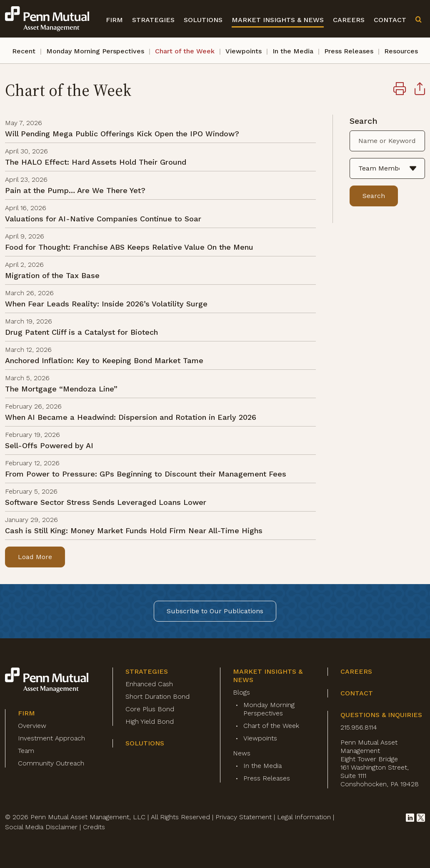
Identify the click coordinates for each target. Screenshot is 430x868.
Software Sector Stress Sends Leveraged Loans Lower (106, 502)
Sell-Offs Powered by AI (49, 445)
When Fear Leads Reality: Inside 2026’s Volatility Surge (106, 304)
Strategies (153, 20)
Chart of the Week (185, 51)
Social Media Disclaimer (41, 827)
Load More (35, 557)
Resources (401, 51)
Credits (94, 827)
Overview (32, 726)
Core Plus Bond (150, 709)
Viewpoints (244, 51)
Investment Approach (51, 738)
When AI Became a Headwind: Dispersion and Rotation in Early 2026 (131, 417)
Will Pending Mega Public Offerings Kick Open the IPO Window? (122, 134)
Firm (114, 20)
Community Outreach (51, 763)
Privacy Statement (244, 817)
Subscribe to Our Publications (215, 611)
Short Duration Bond (157, 696)
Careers (349, 20)
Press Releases (349, 51)
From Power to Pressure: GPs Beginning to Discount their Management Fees (146, 474)
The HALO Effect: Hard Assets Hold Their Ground (96, 162)
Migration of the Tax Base (52, 275)
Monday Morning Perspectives (95, 51)
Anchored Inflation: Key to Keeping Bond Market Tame (104, 360)
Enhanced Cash (149, 684)
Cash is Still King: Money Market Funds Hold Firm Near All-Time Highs (134, 531)
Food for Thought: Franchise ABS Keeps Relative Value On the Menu (129, 247)
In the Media (293, 51)
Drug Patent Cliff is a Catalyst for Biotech (81, 332)
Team (26, 751)
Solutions (203, 20)
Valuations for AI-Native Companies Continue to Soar (103, 219)
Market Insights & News (278, 20)
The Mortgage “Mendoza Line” (61, 389)
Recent (24, 51)
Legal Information (304, 817)
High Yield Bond (150, 721)
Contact (390, 20)
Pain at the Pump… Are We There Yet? (75, 190)
